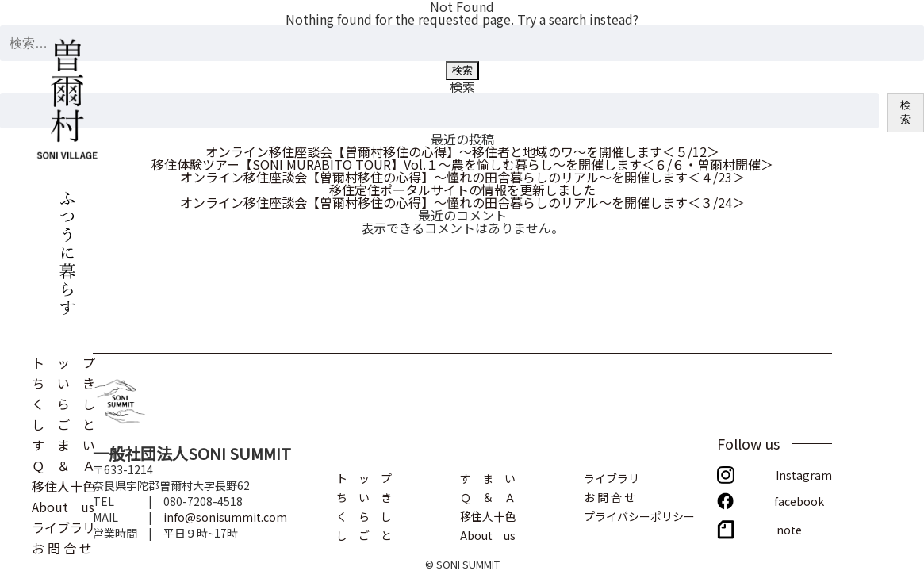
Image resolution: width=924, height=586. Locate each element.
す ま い (63, 443)
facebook (799, 500)
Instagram (804, 474)
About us (63, 505)
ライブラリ (63, 526)
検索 (462, 86)
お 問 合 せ (62, 546)
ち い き (63, 381)
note (789, 529)
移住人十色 (63, 485)
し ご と (63, 423)
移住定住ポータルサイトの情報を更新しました (462, 190)
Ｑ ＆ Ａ (63, 464)
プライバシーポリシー (639, 515)
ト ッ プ (63, 361)
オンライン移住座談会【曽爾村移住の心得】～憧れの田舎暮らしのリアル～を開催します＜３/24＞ (462, 202)
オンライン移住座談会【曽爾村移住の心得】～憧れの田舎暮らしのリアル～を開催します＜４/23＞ (462, 177)
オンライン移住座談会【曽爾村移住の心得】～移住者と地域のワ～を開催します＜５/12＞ (462, 151)
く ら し (63, 402)
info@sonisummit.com (225, 517)
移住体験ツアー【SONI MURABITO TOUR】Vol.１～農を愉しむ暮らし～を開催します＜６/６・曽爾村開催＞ (462, 164)
